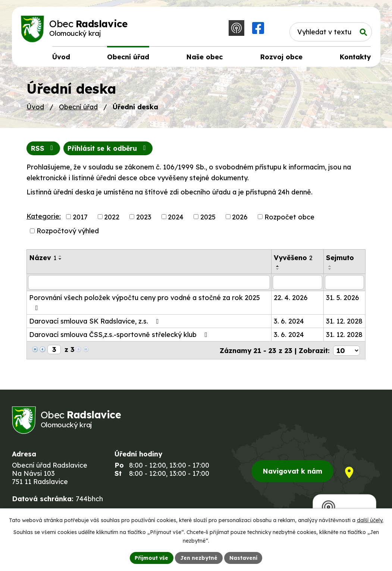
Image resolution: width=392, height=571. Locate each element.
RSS (43, 150)
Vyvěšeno (293, 259)
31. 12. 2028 (344, 322)
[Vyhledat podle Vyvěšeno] (297, 284)
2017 (80, 218)
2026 (240, 218)
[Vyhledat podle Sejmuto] (344, 284)
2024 (176, 218)
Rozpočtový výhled (68, 232)
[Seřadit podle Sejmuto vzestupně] (330, 268)
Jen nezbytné (199, 558)
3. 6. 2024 (289, 322)
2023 (144, 218)
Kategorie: (44, 217)
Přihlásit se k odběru (109, 150)
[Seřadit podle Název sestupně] (60, 260)
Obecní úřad (78, 108)
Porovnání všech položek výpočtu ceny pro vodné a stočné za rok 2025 (145, 303)
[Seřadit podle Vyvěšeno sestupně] (278, 271)
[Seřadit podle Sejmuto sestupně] (330, 271)
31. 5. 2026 (343, 299)
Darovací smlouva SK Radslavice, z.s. (95, 322)
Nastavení (243, 558)
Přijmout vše (151, 558)
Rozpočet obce (289, 218)
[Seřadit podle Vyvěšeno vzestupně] (278, 268)
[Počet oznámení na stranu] (346, 351)
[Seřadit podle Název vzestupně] (60, 258)
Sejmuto (340, 259)
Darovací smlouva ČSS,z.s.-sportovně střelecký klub (120, 336)
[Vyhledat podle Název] (149, 284)
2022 (112, 218)
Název (43, 259)
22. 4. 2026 (291, 299)
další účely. (370, 520)
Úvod (35, 108)
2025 (208, 218)
